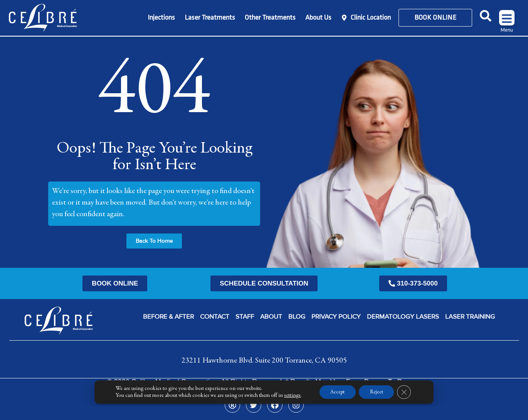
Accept (337, 406)
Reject (377, 406)
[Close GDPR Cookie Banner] (405, 406)
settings (291, 410)
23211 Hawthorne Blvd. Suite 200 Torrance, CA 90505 (264, 360)
